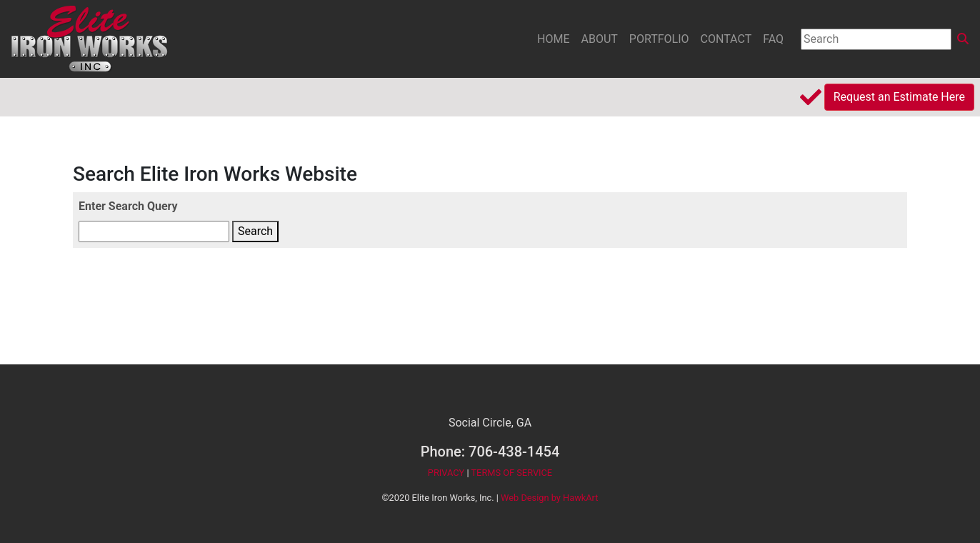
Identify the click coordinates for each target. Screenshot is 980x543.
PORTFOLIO (659, 39)
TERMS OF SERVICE (511, 473)
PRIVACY (446, 473)
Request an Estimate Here (899, 97)
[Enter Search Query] (154, 231)
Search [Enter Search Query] (255, 231)
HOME (553, 39)
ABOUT (600, 39)
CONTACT (726, 39)
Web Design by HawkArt (549, 498)
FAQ (773, 39)
